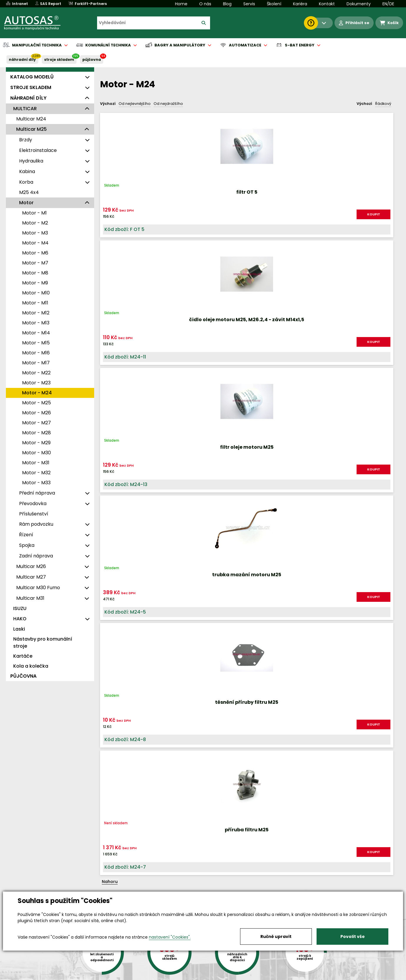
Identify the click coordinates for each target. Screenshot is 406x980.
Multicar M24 (31, 119)
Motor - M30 (36, 453)
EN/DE (388, 4)
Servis (249, 4)
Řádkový (383, 104)
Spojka (27, 545)
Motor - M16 (36, 353)
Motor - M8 (35, 273)
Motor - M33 (36, 483)
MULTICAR (25, 109)
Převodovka (33, 504)
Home (181, 4)
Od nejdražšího (168, 104)
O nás (205, 4)
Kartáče (23, 656)
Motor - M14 (36, 333)
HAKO (20, 619)
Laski (19, 629)
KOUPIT (152, 219)
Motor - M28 (36, 433)
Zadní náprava (36, 556)
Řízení (26, 535)
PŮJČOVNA (92, 60)
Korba (26, 182)
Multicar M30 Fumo (38, 588)
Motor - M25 (36, 403)
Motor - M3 (35, 233)
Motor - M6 (35, 253)
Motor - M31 (36, 463)
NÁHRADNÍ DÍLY (22, 60)
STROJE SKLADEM (59, 60)
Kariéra (300, 4)
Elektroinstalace (38, 150)
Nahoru (110, 381)
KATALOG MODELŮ (32, 77)
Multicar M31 (30, 598)
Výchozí (108, 104)
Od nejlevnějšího (135, 104)
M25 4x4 (29, 192)
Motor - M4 (35, 243)
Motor (26, 203)
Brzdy (26, 140)
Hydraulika (31, 161)
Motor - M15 (36, 343)
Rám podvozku (36, 524)
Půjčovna (214, 976)
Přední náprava (37, 493)
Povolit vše (353, 937)
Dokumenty (359, 4)
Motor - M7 (35, 263)
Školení (274, 4)
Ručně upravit (276, 937)
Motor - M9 (35, 283)
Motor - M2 (35, 223)
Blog (227, 4)
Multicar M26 (31, 566)
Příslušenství (34, 514)
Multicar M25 (31, 129)
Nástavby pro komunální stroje (43, 643)
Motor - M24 (37, 393)
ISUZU (20, 608)
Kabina (27, 171)
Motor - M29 (36, 443)
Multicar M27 (31, 577)
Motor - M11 (35, 303)
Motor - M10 (36, 293)
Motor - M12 (36, 313)
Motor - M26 (36, 413)
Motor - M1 (34, 213)
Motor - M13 (36, 323)
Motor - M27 (36, 423)
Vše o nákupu (47, 976)
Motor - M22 (36, 373)
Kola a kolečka (31, 666)
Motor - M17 (36, 363)
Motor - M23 (36, 383)
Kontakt (327, 4)
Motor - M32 (36, 473)
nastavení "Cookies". (170, 937)
